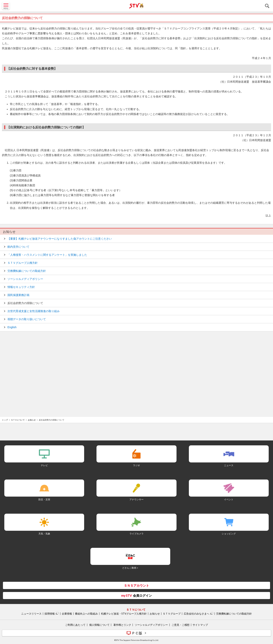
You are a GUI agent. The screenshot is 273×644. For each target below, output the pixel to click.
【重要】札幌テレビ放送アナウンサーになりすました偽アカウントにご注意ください (60, 239)
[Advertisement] (136, 345)
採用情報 (50, 614)
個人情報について (99, 625)
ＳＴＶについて (18, 420)
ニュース (229, 465)
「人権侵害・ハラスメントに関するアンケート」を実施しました (47, 255)
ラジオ (136, 465)
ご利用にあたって (75, 625)
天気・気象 (44, 534)
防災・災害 (44, 499)
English (12, 327)
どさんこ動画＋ (130, 568)
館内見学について (18, 247)
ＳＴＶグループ (172, 614)
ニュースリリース (31, 614)
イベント (229, 499)
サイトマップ (200, 625)
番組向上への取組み (86, 614)
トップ (5, 420)
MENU (6, 6)
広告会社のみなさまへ (197, 614)
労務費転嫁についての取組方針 (27, 271)
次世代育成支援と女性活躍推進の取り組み (34, 311)
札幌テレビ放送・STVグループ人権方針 (124, 614)
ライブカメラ (136, 534)
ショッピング (229, 534)
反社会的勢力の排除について (25, 303)
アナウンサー (136, 499)
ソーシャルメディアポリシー (25, 279)
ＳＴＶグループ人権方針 (23, 263)
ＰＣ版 (137, 633)
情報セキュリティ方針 (21, 287)
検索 (267, 6)
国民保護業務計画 (18, 295)
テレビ (44, 465)
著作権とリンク (122, 625)
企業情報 (67, 614)
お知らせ (9, 232)
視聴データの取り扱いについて (27, 319)
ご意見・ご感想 (181, 625)
